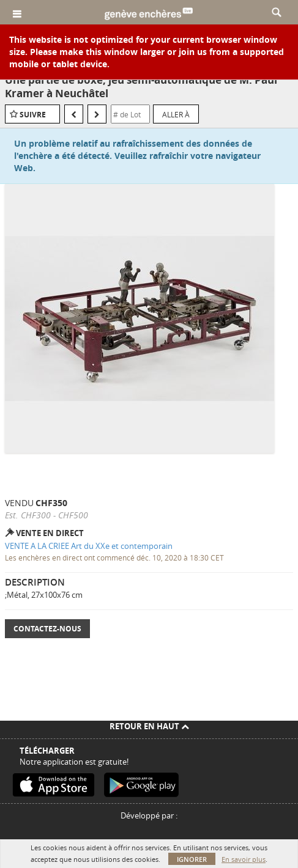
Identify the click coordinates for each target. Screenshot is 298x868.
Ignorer (192, 859)
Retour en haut (149, 726)
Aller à (176, 114)
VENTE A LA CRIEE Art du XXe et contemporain (89, 546)
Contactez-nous (47, 629)
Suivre (33, 115)
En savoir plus (244, 859)
